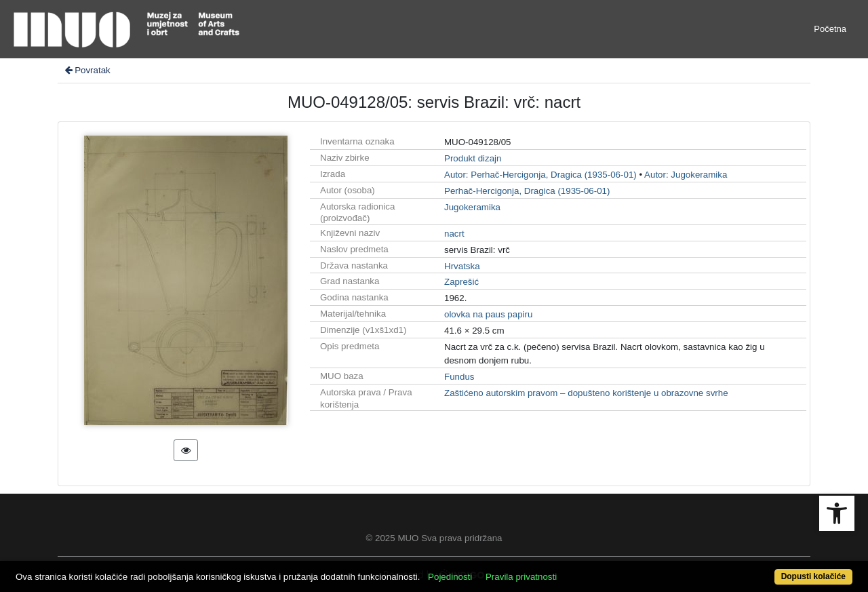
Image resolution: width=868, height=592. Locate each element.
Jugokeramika (472, 207)
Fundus (459, 377)
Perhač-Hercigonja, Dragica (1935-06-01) (527, 191)
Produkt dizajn (473, 158)
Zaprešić (461, 282)
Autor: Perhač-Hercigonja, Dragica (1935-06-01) (540, 175)
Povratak (87, 70)
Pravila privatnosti (521, 577)
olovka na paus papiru (488, 314)
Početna (830, 29)
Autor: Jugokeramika (686, 175)
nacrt (454, 234)
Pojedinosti (450, 577)
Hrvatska (462, 266)
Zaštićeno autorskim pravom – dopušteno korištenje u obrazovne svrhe (586, 393)
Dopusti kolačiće (813, 576)
